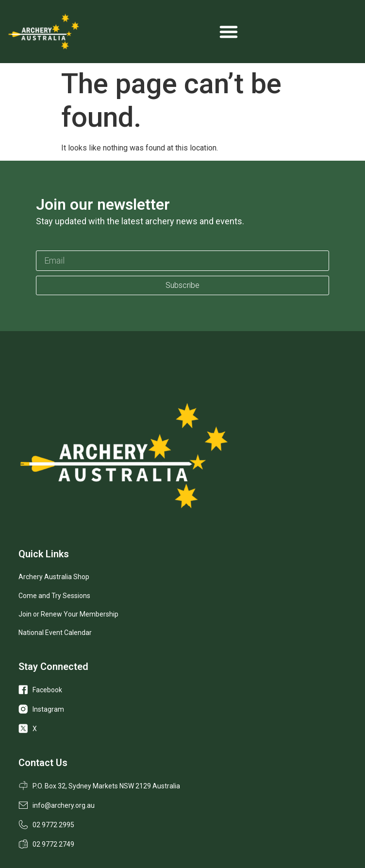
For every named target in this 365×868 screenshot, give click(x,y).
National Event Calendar (55, 633)
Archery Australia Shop (54, 577)
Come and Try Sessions (54, 596)
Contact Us (43, 763)
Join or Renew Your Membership (68, 614)
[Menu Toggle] (229, 32)
